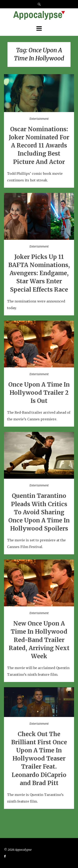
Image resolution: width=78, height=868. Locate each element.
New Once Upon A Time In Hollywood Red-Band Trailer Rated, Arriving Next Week (39, 640)
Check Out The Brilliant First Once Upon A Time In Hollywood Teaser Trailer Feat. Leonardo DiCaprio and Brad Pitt (39, 759)
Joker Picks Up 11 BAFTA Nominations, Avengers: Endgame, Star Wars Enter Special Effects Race (39, 273)
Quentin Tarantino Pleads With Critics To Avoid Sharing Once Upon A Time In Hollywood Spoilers (39, 512)
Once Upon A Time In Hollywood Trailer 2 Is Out (39, 393)
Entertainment (39, 119)
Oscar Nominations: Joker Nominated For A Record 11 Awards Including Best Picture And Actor (39, 145)
